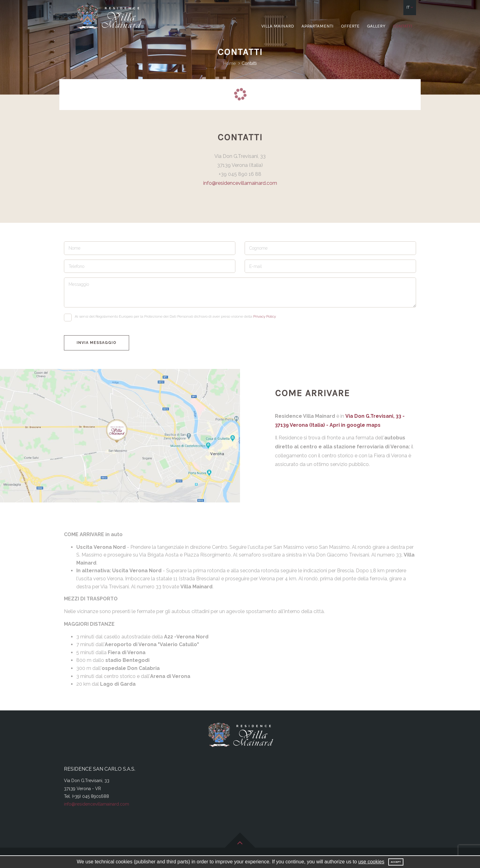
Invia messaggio (97, 343)
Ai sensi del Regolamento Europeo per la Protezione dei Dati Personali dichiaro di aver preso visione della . (170, 318)
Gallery (376, 26)
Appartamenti (318, 26)
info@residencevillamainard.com (240, 183)
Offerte (350, 26)
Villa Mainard (278, 26)
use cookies (371, 862)
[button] (410, 8)
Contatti (403, 26)
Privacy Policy (264, 316)
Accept (396, 862)
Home (229, 63)
